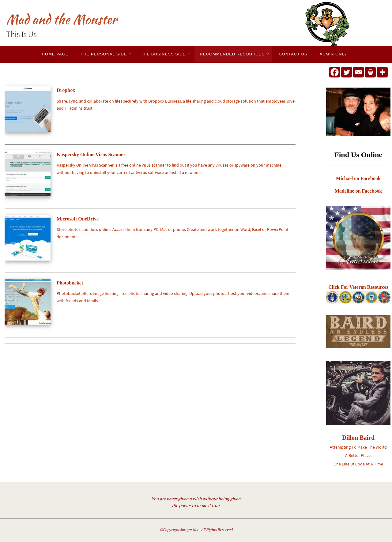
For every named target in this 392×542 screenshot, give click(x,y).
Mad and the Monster (61, 19)
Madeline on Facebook (358, 191)
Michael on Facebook (358, 178)
